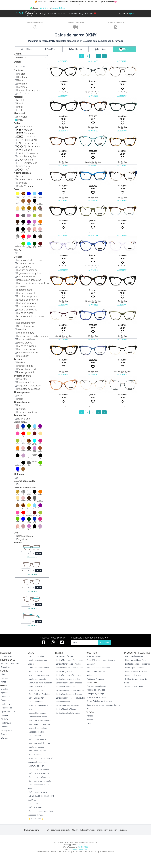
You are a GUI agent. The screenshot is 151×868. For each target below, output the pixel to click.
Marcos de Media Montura (39, 743)
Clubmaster (6, 696)
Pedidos (90, 720)
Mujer (3, 674)
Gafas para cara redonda (39, 773)
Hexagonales (6, 708)
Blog (81, 14)
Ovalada (4, 715)
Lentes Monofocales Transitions (69, 660)
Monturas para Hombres (39, 668)
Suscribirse (104, 643)
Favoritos (91, 14)
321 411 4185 (44, 8)
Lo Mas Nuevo (7, 656)
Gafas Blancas (35, 755)
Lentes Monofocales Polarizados (70, 668)
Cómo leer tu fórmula (134, 687)
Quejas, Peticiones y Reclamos (99, 701)
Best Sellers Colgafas (37, 751)
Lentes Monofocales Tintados (68, 664)
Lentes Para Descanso (65, 687)
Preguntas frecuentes (134, 656)
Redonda (5, 727)
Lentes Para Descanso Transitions (70, 690)
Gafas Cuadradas (36, 702)
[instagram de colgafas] (53, 642)
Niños (3, 682)
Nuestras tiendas (94, 656)
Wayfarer (5, 738)
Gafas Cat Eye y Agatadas (39, 694)
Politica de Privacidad (95, 679)
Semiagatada (7, 730)
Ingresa (132, 14)
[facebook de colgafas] (44, 642)
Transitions (6, 667)
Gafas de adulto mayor (38, 792)
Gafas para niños (36, 671)
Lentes (53, 14)
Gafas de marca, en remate (40, 781)
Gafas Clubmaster (36, 698)
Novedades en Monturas (39, 675)
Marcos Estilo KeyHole (38, 717)
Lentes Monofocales (65, 656)
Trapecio (5, 734)
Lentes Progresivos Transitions (69, 675)
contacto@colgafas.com (78, 849)
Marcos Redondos (36, 732)
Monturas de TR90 (36, 690)
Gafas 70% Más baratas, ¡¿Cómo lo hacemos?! (101, 662)
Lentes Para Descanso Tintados (69, 694)
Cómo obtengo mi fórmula (136, 671)
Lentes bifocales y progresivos (138, 664)
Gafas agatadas (35, 807)
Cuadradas (6, 700)
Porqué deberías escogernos (98, 668)
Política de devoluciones (96, 697)
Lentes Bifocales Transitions (68, 705)
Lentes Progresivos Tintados (68, 679)
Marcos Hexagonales (37, 713)
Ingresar (90, 716)
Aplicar (39, 553)
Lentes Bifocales (63, 702)
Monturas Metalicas (37, 687)
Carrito (89, 723)
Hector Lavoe (7, 704)
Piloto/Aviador (7, 719)
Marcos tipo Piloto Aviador (39, 724)
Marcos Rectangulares (38, 728)
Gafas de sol (34, 804)
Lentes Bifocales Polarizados (68, 713)
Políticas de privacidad (96, 690)
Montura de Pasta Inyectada (40, 683)
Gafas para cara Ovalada (39, 770)
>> (104, 56)
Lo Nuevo (62, 14)
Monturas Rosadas (36, 747)
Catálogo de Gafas (36, 656)
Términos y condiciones (96, 686)
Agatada (5, 693)
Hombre (4, 678)
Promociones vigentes (96, 671)
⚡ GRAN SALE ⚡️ (36, 819)
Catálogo (42, 14)
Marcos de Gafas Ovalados (40, 721)
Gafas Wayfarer (35, 736)
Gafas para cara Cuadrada (39, 777)
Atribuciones (92, 675)
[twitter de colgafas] (62, 642)
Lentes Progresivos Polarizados (69, 683)
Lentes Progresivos (64, 671)
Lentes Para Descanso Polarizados (70, 698)
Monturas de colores (37, 766)
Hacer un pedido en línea (135, 660)
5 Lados (4, 689)
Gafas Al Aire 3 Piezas (38, 739)
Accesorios (73, 14)
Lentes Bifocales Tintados (67, 709)
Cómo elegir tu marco (134, 675)
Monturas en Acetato (37, 679)
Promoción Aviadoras (10, 663)
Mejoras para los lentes (135, 668)
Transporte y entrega (95, 694)
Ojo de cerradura (8, 712)
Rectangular (6, 723)
